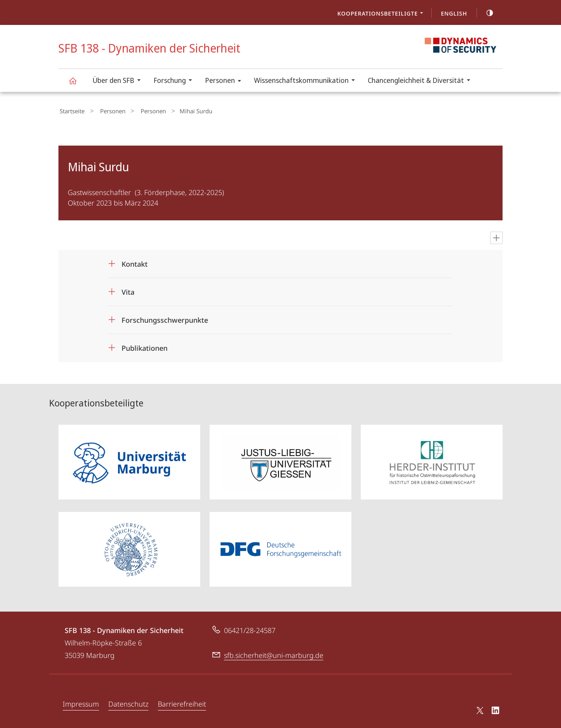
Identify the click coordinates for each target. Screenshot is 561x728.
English (454, 13)
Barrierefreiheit (182, 702)
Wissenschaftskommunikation (307, 81)
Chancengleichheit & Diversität (422, 81)
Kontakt (135, 262)
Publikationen (145, 346)
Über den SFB (119, 81)
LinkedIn (496, 709)
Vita (128, 290)
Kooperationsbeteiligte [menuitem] (382, 14)
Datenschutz (128, 702)
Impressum (81, 702)
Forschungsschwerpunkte (165, 318)
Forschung (175, 81)
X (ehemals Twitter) (479, 708)
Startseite (71, 110)
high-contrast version (485, 13)
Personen (226, 82)
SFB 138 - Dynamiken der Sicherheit (77, 84)
